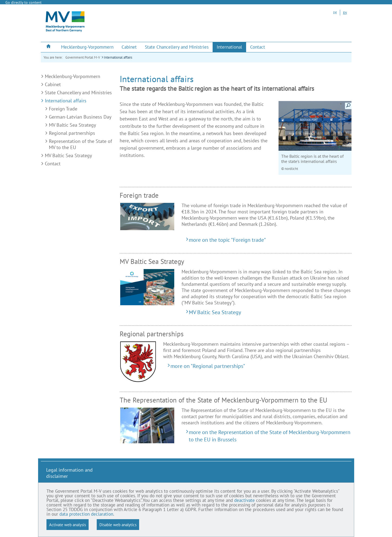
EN (345, 13)
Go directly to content (24, 2)
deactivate (244, 501)
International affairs (118, 57)
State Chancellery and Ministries (78, 93)
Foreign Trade (63, 109)
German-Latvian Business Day (80, 117)
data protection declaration (86, 514)
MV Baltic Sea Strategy (72, 125)
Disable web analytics (118, 525)
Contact (53, 164)
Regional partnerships (72, 133)
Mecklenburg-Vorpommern (73, 76)
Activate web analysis (68, 525)
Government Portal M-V (83, 57)
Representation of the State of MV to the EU (81, 144)
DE (335, 13)
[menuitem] (49, 47)
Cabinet (53, 84)
